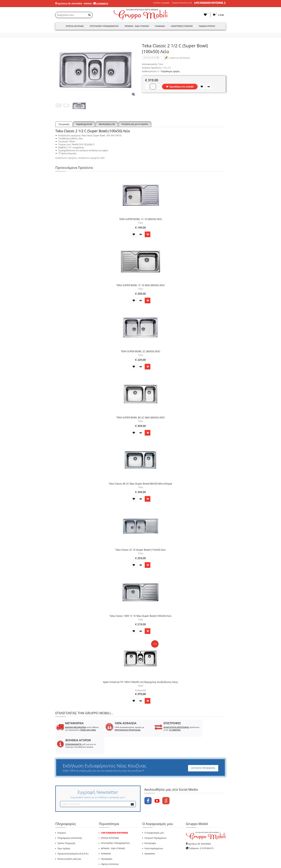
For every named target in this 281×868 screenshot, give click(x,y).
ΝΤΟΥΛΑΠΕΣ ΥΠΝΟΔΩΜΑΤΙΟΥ (115, 826)
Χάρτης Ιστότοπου (110, 847)
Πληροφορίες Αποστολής (70, 821)
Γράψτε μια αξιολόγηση (177, 58)
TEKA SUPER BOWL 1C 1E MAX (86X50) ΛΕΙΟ (140, 285)
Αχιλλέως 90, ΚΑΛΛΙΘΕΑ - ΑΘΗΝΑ (75, 4)
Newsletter (150, 837)
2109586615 (102, 4)
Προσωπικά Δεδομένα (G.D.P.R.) (73, 837)
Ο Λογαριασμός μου (154, 816)
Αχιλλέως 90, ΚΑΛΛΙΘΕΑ (199, 827)
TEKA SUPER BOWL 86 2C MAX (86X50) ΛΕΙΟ (140, 418)
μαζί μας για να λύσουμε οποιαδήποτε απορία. (207, 730)
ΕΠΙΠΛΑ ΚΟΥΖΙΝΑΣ (110, 821)
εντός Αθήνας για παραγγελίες (79, 730)
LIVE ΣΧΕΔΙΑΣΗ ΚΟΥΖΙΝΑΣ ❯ (210, 3)
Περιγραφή (64, 124)
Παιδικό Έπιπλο (207, 26)
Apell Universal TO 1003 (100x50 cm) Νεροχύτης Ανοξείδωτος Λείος (140, 682)
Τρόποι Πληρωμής (66, 826)
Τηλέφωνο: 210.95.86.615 (201, 831)
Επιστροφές (150, 826)
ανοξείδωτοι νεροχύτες (66, 158)
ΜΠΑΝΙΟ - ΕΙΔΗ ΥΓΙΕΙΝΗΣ (113, 831)
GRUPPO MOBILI (62, 859)
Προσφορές (107, 842)
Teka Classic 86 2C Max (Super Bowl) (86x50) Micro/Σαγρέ (140, 484)
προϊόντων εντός (165, 729)
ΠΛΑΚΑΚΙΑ (106, 837)
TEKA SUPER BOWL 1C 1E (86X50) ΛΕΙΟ (140, 219)
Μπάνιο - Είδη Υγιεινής (137, 26)
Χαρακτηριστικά (84, 124)
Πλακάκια (160, 26)
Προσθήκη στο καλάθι (180, 87)
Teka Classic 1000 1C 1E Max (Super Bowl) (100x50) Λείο (140, 616)
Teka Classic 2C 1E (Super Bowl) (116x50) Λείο (140, 550)
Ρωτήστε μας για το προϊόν (135, 124)
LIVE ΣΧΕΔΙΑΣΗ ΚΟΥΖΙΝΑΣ (114, 816)
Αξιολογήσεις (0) (107, 124)
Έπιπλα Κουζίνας (75, 26)
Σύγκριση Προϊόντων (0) (182, 3)
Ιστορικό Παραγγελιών (156, 821)
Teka (161, 64)
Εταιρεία (62, 816)
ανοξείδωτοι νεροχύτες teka (91, 158)
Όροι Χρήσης (64, 831)
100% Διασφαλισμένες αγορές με (123, 729)
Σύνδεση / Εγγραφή (161, 3)
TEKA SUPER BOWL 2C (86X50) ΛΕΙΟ (140, 351)
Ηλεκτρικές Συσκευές (182, 26)
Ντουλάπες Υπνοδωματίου (104, 26)
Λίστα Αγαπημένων (154, 831)
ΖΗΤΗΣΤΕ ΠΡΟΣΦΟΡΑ (203, 751)
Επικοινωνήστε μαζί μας (69, 842)
